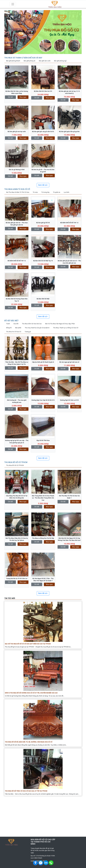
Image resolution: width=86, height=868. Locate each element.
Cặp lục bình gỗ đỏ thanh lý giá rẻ (43, 362)
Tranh (8, 324)
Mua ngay (23, 97)
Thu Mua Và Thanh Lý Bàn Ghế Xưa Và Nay (23, 58)
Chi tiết (10, 97)
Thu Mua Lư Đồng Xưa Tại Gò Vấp (43, 538)
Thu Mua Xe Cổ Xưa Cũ (14, 332)
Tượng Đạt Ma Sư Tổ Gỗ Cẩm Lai (17, 578)
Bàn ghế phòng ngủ (60, 61)
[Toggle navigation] (13, 4)
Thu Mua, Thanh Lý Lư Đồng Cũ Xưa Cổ (66, 328)
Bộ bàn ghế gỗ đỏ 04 (43, 223)
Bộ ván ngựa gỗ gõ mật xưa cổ (69, 362)
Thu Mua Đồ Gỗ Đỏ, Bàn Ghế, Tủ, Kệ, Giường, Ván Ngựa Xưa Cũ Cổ (29, 742)
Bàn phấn (18, 328)
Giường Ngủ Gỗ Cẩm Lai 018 (69, 400)
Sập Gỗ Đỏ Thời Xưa (43, 440)
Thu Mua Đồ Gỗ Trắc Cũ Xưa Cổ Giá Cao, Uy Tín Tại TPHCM (26, 791)
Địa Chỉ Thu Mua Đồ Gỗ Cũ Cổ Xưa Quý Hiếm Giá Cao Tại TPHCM (28, 644)
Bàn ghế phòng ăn (30, 61)
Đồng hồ (9, 328)
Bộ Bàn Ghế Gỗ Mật (43, 299)
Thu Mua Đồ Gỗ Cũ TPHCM (16, 462)
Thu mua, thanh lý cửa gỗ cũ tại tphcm (37, 328)
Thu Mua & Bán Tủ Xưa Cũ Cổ (17, 189)
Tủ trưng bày (45, 192)
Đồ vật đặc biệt (11, 321)
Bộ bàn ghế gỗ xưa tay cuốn (17, 131)
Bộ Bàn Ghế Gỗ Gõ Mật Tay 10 (43, 261)
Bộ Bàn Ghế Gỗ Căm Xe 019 (43, 91)
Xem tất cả (43, 185)
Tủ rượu (35, 192)
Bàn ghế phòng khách (13, 61)
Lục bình (66, 192)
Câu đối (16, 324)
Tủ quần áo (57, 192)
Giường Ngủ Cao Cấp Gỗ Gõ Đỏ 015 (43, 400)
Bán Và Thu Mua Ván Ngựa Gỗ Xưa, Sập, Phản (60, 324)
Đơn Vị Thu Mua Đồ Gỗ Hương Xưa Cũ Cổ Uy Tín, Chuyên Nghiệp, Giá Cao (31, 693)
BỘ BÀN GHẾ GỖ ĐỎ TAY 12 (69, 223)
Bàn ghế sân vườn (45, 61)
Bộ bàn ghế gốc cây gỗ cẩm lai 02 (43, 131)
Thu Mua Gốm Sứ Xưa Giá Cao (32, 324)
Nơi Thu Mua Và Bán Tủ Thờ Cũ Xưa (18, 192)
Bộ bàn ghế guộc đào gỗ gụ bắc (69, 131)
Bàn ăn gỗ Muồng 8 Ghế (17, 170)
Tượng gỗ (28, 332)
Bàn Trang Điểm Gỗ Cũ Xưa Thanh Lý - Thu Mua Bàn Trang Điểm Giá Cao (43, 498)
